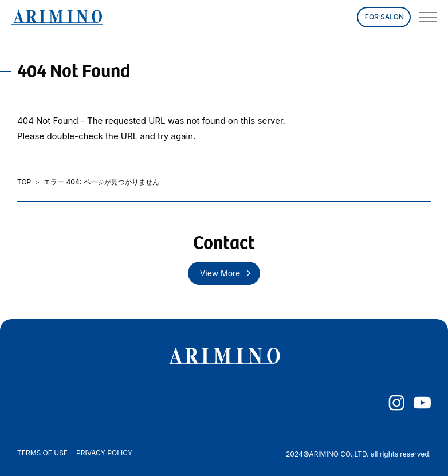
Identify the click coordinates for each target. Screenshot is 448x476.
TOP (24, 182)
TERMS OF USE (42, 453)
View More (220, 273)
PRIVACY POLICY (104, 453)
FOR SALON (384, 17)
